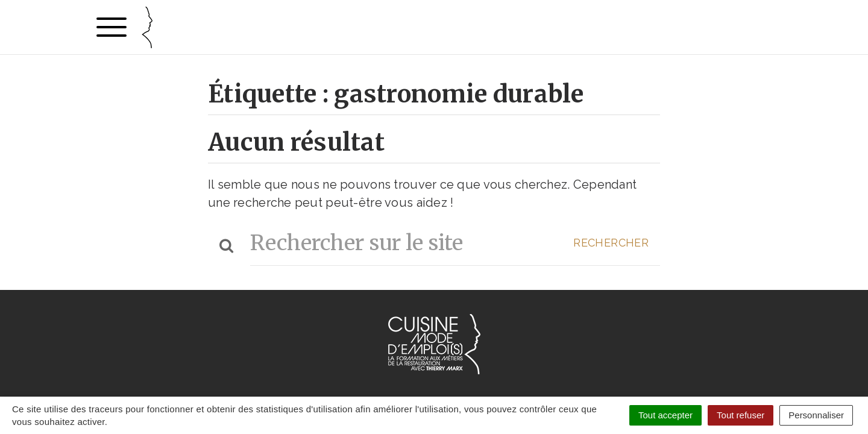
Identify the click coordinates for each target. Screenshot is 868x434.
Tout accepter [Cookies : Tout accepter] (665, 415)
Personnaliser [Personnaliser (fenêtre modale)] (816, 415)
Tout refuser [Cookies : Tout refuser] (741, 415)
